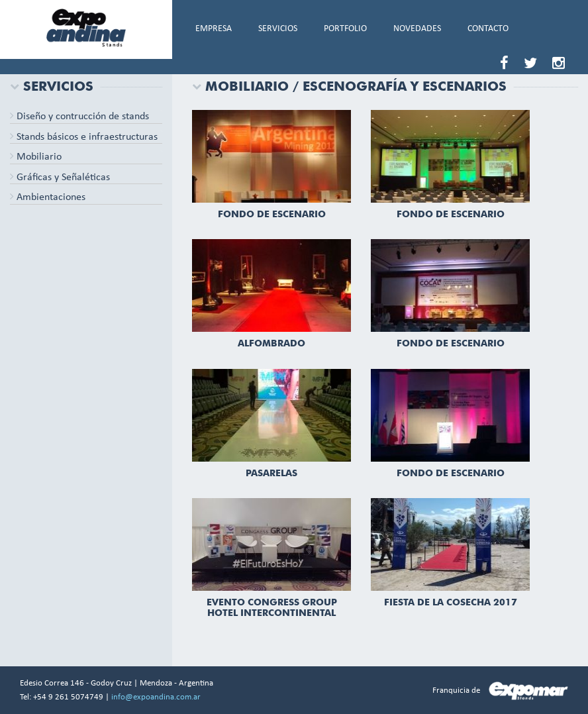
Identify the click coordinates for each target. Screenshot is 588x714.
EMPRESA (214, 29)
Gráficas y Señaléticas (60, 178)
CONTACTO (488, 29)
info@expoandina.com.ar (156, 697)
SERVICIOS (278, 29)
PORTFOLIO (345, 29)
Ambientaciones (48, 197)
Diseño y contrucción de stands (79, 117)
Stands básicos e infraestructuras (84, 137)
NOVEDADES (417, 29)
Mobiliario (36, 157)
